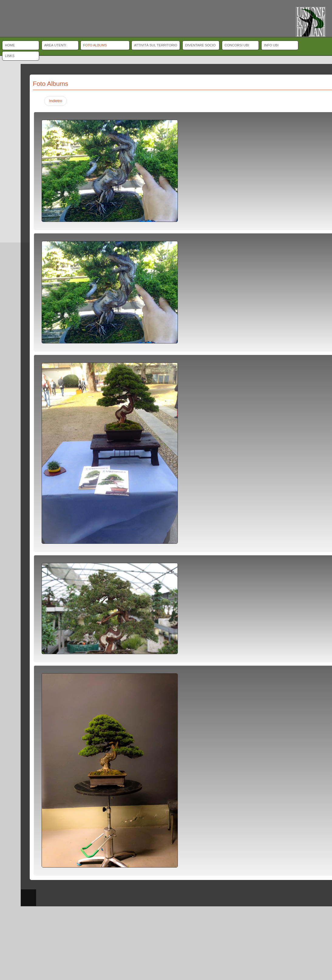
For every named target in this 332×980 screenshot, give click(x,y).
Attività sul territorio (156, 45)
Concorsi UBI (237, 45)
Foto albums (95, 45)
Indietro (55, 101)
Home (10, 45)
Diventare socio (200, 45)
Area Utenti (55, 45)
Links (10, 56)
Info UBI (271, 45)
